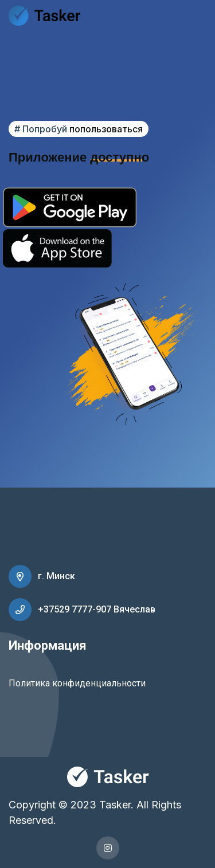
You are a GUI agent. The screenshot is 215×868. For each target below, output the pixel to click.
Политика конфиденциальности (77, 683)
